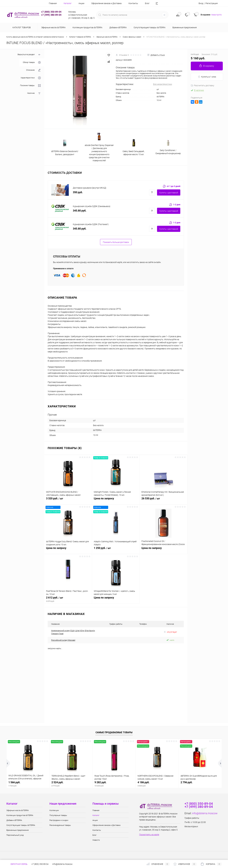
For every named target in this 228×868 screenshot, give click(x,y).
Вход (201, 3)
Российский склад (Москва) (63, 640)
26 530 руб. (163, 500)
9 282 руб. (114, 784)
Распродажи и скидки (59, 820)
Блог (147, 3)
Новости (96, 840)
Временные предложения (18, 830)
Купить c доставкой (169, 193)
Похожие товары (30, 86)
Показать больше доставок (116, 242)
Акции (81, 3)
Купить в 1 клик (207, 77)
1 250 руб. (116, 550)
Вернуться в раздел (29, 55)
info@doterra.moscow (205, 813)
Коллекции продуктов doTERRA (20, 815)
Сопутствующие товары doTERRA (21, 825)
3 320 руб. (68, 500)
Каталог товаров (21, 27)
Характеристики (31, 78)
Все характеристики (163, 84)
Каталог (68, 3)
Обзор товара (32, 62)
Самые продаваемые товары (114, 732)
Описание (33, 70)
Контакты (133, 3)
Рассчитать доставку (202, 85)
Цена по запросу (116, 500)
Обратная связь (17, 864)
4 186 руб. (157, 784)
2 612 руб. (68, 599)
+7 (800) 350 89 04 (40, 864)
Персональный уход (15, 835)
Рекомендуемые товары (60, 825)
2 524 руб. (71, 784)
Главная (53, 3)
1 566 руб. (28, 784)
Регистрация (212, 3)
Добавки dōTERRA (14, 820)
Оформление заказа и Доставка (106, 3)
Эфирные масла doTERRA (18, 810)
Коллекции (54, 810)
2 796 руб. (187, 782)
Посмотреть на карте (149, 835)
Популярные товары (58, 815)
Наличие (34, 93)
